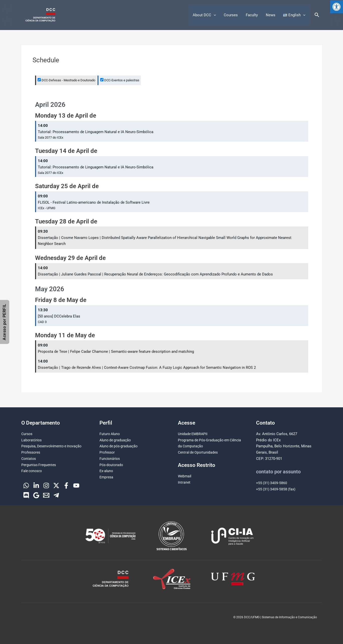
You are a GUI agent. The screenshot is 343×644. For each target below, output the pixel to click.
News (271, 15)
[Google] (36, 495)
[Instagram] (46, 486)
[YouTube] (76, 486)
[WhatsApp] (26, 486)
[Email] (46, 495)
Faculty (253, 15)
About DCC (206, 15)
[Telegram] (56, 495)
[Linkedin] (36, 486)
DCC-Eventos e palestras (120, 80)
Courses (232, 15)
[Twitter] (56, 486)
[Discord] (26, 495)
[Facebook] (66, 486)
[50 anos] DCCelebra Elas (59, 316)
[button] (336, 7)
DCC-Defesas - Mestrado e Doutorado (66, 80)
